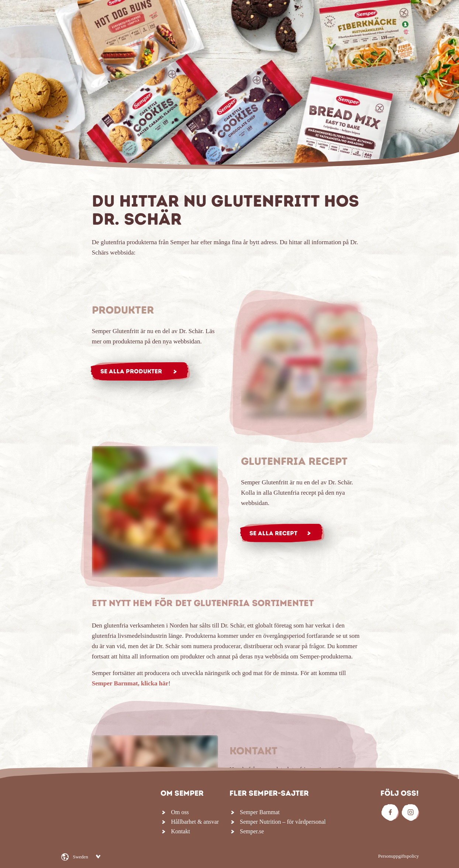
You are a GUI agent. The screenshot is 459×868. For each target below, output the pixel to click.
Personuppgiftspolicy (399, 856)
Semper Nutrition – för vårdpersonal (283, 822)
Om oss (180, 812)
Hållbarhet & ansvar (195, 822)
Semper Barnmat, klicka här (130, 683)
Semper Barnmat (260, 812)
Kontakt (180, 831)
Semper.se (252, 831)
